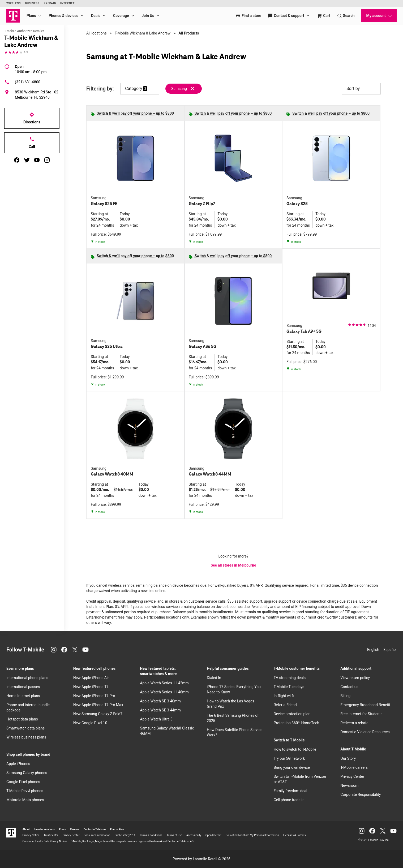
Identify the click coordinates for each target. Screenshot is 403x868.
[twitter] (27, 160)
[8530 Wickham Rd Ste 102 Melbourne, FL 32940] (32, 95)
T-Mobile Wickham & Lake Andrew (143, 33)
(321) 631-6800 (22, 82)
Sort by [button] (361, 89)
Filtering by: (100, 89)
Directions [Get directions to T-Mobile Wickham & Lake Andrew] (32, 118)
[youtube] (37, 160)
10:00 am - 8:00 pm (31, 69)
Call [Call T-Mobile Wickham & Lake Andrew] (32, 142)
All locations (97, 33)
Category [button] (134, 88)
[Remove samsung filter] (184, 89)
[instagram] (47, 160)
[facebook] (17, 160)
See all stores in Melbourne (233, 565)
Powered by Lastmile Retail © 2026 (201, 859)
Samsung (179, 89)
